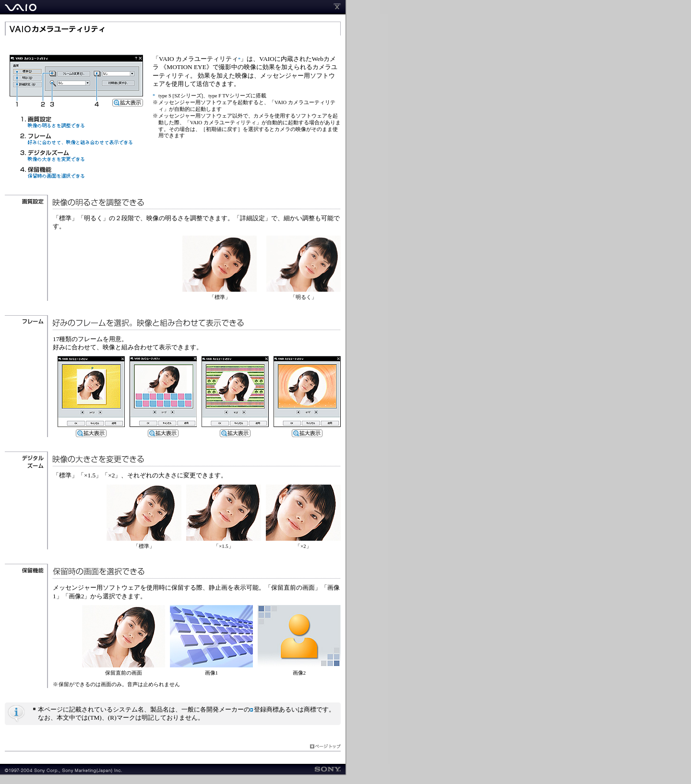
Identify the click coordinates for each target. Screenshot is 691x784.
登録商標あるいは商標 (283, 709)
